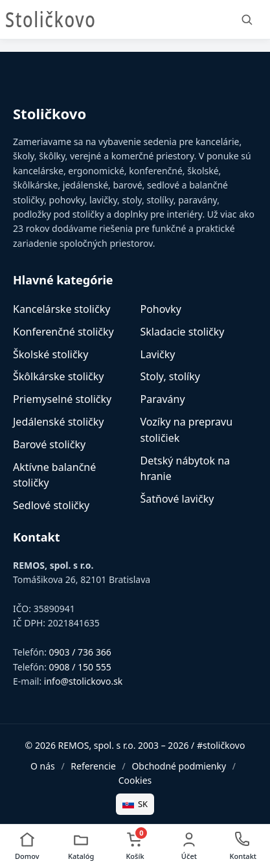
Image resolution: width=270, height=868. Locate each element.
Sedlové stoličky (51, 505)
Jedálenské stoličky (58, 422)
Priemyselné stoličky (62, 399)
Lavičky (158, 354)
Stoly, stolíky (170, 376)
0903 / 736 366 (80, 652)
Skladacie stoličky (183, 332)
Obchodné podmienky (179, 766)
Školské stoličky (51, 354)
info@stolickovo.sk (84, 681)
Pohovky (161, 309)
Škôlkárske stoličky (58, 376)
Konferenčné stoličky (63, 332)
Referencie (93, 766)
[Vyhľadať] (247, 19)
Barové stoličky (49, 444)
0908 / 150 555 (80, 667)
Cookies (135, 780)
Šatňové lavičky (177, 499)
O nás (43, 766)
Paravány (163, 399)
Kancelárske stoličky (62, 309)
